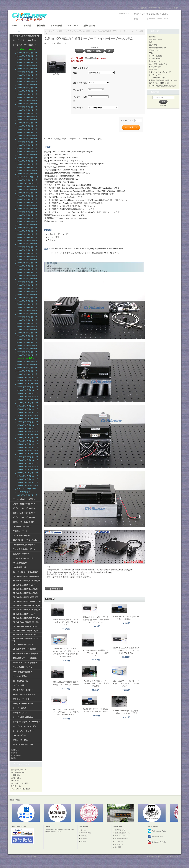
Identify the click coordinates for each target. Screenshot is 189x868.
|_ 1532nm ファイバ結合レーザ (26, 428)
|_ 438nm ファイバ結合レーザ (26, 116)
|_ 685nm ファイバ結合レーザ (26, 256)
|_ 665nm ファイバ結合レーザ (26, 247)
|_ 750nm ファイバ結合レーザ (26, 288)
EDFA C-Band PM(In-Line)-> (25, 614)
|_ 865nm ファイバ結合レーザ (26, 342)
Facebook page (155, 837)
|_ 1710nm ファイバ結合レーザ (26, 454)
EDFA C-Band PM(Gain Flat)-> (26, 593)
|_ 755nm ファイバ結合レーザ (26, 291)
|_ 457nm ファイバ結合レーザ (26, 139)
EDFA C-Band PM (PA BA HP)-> (26, 605)
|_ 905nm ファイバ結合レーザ (26, 355)
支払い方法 (153, 45)
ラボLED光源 (18, 685)
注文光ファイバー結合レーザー (161, 72)
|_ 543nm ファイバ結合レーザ (26, 196)
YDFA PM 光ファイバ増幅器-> (25, 654)
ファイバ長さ (78, 90)
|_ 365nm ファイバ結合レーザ (26, 72)
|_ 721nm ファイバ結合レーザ (26, 279)
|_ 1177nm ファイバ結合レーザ (26, 403)
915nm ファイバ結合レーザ (84, 31)
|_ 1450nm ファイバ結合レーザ (26, 422)
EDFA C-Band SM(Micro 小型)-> (26, 581)
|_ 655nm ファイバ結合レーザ (26, 234)
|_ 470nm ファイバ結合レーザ (26, 158)
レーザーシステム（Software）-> (27, 722)
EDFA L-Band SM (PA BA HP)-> (26, 622)
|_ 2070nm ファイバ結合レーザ (26, 476)
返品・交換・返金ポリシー (159, 64)
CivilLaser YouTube (157, 842)
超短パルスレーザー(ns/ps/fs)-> (26, 540)
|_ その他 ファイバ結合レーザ (25, 495)
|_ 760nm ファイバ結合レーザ (26, 295)
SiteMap (35, 857)
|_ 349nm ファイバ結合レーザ (26, 62)
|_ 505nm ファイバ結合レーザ (26, 167)
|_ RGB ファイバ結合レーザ (25, 489)
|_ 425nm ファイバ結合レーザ (26, 104)
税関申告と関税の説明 (157, 48)
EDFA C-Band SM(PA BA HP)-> (26, 576)
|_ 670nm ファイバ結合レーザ (26, 250)
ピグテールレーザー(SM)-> (24, 513)
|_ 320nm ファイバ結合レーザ (26, 59)
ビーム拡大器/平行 (21, 681)
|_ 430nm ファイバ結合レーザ (26, 107)
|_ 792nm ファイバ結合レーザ (26, 310)
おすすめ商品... (16, 755)
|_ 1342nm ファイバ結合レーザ (26, 415)
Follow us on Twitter (157, 831)
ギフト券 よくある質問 (20, 783)
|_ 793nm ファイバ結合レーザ (26, 314)
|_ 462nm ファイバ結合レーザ (26, 148)
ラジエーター (78, 108)
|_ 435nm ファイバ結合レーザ (26, 113)
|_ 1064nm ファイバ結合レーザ (26, 390)
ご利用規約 (16, 775)
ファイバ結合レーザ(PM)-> (24, 504)
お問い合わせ (89, 26)
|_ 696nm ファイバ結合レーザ (26, 269)
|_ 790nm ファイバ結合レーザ (26, 307)
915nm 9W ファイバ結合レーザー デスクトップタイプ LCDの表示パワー (126, 684)
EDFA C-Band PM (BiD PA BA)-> (27, 618)
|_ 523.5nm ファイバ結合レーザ (26, 177)
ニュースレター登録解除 (21, 789)
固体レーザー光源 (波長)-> (24, 522)
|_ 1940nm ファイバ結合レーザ (26, 470)
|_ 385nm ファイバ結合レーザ (26, 81)
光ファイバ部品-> (20, 676)
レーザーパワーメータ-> (23, 704)
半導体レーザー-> (20, 531)
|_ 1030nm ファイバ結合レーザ (26, 377)
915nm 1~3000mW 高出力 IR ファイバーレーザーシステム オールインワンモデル (126, 650)
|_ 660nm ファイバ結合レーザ (26, 240)
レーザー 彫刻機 (20, 708)
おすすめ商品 (56, 26)
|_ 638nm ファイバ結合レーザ (26, 225)
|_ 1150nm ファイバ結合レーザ (26, 400)
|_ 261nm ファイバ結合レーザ (26, 53)
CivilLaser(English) (156, 8)
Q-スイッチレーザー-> (22, 536)
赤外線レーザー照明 (21, 699)
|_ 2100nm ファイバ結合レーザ (26, 482)
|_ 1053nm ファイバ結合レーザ (26, 387)
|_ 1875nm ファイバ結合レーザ (26, 460)
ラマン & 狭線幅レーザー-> (24, 549)
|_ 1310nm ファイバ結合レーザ (26, 412)
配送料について (155, 50)
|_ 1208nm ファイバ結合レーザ (26, 406)
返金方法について (122, 836)
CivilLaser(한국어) (172, 8)
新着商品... (15, 753)
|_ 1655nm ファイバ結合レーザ (26, 444)
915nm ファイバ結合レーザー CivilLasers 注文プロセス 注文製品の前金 (96, 683)
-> (24, 49)
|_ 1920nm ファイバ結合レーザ (26, 466)
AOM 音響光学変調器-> (23, 672)
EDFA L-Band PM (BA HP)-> (25, 626)
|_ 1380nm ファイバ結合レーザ (26, 419)
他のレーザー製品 (20, 740)
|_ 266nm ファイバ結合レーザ (26, 56)
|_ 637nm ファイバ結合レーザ (26, 221)
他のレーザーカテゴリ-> (23, 745)
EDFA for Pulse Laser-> (23, 645)
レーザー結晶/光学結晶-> (23, 717)
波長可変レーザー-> (21, 554)
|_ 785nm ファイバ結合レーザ (26, 304)
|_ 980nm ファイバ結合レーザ (26, 374)
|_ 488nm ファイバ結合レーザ (26, 164)
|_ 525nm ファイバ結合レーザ (26, 180)
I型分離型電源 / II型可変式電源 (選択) (86, 203)
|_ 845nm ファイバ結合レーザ (26, 333)
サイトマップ (16, 781)
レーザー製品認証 (156, 56)
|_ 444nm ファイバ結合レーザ (26, 126)
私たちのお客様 (155, 67)
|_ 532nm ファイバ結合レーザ (26, 190)
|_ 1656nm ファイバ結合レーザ (26, 447)
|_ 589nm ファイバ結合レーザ (26, 209)
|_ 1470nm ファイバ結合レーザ (26, 425)
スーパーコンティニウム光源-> (26, 572)
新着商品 (27, 26)
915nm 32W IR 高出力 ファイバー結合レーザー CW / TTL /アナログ (66, 622)
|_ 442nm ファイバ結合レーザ (26, 123)
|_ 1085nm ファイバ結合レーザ (26, 393)
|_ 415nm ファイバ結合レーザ (26, 94)
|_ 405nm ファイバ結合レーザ (26, 88)
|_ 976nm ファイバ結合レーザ (26, 371)
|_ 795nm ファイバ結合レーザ (26, 317)
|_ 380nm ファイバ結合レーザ (26, 78)
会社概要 (152, 37)
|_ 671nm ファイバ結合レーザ (26, 253)
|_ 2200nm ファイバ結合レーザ (26, 485)
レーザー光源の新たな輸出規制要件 (162, 86)
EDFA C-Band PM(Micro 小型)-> (26, 610)
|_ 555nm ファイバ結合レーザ (26, 199)
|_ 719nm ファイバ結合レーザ (26, 275)
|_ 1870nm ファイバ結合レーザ (26, 457)
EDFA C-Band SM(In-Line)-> (25, 585)
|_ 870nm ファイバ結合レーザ (26, 345)
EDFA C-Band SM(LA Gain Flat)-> (27, 601)
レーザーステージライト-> (24, 731)
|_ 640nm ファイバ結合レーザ (26, 228)
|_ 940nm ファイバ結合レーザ (26, 361)
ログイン (142, 19)
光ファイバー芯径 (80, 83)
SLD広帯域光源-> (20, 567)
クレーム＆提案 (155, 58)
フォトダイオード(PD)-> (23, 690)
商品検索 (155, 92)
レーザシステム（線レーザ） (25, 726)
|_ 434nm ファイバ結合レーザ (26, 110)
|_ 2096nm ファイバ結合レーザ (26, 479)
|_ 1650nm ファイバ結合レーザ (26, 441)
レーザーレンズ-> (20, 713)
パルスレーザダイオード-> (24, 695)
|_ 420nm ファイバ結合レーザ (26, 97)
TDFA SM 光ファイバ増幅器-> (25, 658)
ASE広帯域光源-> (20, 563)
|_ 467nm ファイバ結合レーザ (26, 155)
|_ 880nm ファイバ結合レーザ (26, 352)
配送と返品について (19, 770)
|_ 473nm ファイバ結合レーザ (26, 161)
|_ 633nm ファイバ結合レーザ (26, 215)
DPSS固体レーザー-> (22, 526)
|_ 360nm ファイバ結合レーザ (26, 69)
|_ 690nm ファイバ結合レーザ (26, 263)
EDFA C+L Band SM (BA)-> (25, 635)
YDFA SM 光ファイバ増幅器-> (25, 649)
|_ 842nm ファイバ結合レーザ (26, 330)
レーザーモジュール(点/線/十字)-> (27, 36)
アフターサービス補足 (157, 78)
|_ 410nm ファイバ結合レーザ (26, 91)
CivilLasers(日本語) (140, 8)
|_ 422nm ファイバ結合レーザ (26, 100)
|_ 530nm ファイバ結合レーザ (26, 186)
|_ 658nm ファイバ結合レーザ (26, 237)
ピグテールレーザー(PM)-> (24, 517)
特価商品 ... (15, 750)
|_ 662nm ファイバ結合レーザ (26, 244)
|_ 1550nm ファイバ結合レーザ (26, 431)
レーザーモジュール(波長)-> (24, 40)
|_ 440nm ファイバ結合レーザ (26, 120)
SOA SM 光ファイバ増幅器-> (25, 663)
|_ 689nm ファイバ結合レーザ (26, 260)
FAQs (151, 53)
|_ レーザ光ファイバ (22, 492)
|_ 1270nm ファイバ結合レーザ (26, 409)
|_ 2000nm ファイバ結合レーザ (26, 473)
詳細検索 (163, 105)
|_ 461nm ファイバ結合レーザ (26, 145)
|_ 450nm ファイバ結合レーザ (26, 132)
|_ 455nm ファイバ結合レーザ (26, 135)
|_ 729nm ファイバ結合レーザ (26, 282)
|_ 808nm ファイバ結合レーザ (26, 320)
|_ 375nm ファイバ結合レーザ (26, 75)
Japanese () (118, 13)
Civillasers (27, 857)
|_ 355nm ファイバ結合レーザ (26, 65)
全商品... (14, 758)
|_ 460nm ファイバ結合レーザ (26, 142)
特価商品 (41, 26)
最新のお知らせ (155, 61)
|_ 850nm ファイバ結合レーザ (26, 336)
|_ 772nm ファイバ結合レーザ (26, 298)
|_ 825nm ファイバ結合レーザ (26, 323)
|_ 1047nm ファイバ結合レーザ (26, 380)
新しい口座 (175, 19)
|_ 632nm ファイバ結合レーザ (26, 212)
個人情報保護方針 (18, 772)
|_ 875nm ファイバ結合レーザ (26, 349)
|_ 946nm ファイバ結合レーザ (26, 365)
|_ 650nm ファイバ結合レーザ (26, 231)
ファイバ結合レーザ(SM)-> (24, 499)
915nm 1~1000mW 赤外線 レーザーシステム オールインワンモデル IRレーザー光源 (66, 712)
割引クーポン (16, 786)
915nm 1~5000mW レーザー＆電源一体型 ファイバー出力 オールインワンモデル (96, 620)
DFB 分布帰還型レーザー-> (24, 545)
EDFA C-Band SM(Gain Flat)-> (26, 589)
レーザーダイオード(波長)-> (24, 45)
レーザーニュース (156, 39)
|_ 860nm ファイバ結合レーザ (26, 339)
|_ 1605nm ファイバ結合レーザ (26, 435)
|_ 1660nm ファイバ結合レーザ (26, 450)
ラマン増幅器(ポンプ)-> (23, 667)
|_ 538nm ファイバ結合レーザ (26, 193)
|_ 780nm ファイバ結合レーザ (26, 301)
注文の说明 (153, 69)
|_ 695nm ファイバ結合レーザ (26, 266)
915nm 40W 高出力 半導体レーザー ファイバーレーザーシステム (96, 653)
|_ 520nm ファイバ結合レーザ (26, 174)
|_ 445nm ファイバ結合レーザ (26, 129)
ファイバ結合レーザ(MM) (62, 31)
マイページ (73, 26)
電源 (75, 73)
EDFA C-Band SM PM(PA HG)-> (26, 597)
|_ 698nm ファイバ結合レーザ (26, 272)
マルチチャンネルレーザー (24, 558)
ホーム (15, 26)
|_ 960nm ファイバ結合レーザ (26, 368)
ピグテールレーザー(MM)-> (24, 508)
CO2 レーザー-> (20, 735)
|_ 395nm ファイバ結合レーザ (26, 85)
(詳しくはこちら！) (118, 200)
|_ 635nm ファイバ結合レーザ (26, 218)
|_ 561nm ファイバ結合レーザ (26, 202)
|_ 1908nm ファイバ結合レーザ (26, 463)
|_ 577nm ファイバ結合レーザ (26, 205)
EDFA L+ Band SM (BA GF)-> (25, 630)
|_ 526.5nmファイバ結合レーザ (26, 183)
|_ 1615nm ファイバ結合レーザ (26, 438)
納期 (151, 42)
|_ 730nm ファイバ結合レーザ (26, 285)
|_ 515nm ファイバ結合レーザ (26, 170)
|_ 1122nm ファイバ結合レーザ (26, 396)
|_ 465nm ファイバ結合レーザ (26, 151)
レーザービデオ (155, 75)
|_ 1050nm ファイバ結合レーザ (26, 384)
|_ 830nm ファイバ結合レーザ (26, 326)
